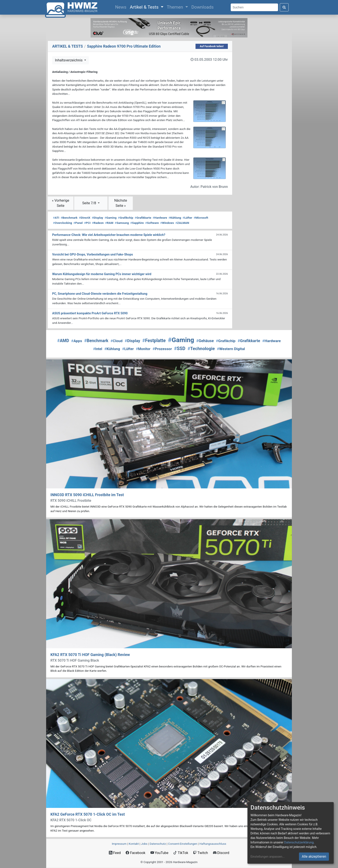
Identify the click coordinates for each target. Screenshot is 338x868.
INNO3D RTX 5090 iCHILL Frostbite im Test (87, 495)
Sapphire (137, 223)
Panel (78, 223)
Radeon (98, 223)
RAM (109, 223)
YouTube (159, 853)
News (122, 7)
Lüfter (187, 218)
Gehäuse (205, 341)
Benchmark (69, 218)
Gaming (110, 218)
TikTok (181, 853)
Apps (77, 341)
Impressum (119, 844)
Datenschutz (158, 844)
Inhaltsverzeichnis (69, 60)
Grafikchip (126, 218)
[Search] (254, 7)
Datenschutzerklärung (299, 842)
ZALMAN (182, 223)
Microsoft (201, 218)
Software (152, 223)
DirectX (85, 218)
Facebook (135, 853)
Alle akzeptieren (314, 856)
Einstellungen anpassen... (268, 857)
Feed (115, 853)
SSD (180, 348)
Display (98, 218)
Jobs (144, 844)
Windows (167, 223)
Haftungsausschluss (213, 844)
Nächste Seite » (121, 203)
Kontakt (134, 844)
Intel (98, 349)
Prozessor (162, 349)
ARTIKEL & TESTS (67, 46)
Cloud (117, 341)
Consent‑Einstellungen (183, 844)
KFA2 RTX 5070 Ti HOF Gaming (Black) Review (90, 655)
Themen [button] (176, 7)
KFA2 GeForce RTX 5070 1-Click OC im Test (88, 814)
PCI (87, 223)
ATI (56, 218)
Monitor (143, 349)
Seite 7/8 (90, 203)
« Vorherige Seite (61, 203)
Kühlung (175, 218)
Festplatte (154, 340)
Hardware (160, 218)
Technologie (201, 349)
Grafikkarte (143, 218)
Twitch (200, 853)
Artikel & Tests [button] (145, 7)
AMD (63, 341)
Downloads (203, 7)
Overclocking (63, 223)
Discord (221, 853)
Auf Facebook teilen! (212, 46)
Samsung (122, 223)
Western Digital (231, 349)
